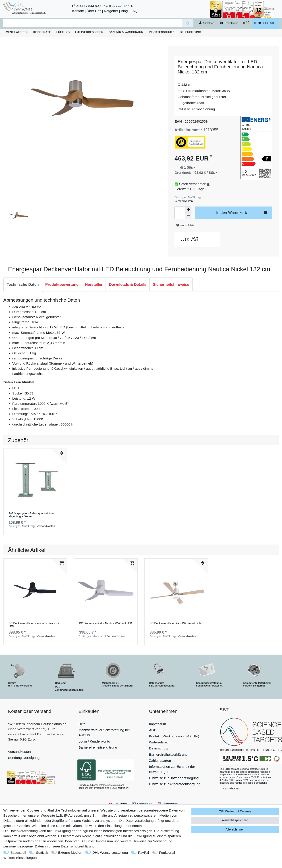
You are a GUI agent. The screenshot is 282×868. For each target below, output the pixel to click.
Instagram (168, 804)
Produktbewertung (62, 285)
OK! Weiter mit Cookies (235, 811)
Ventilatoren (17, 32)
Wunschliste (185, 225)
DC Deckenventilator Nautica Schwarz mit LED (34, 625)
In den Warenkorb (242, 213)
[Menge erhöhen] (188, 210)
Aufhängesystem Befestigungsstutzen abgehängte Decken (31, 515)
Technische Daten (23, 285)
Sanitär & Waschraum (126, 32)
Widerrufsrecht (160, 742)
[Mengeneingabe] (180, 213)
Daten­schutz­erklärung (78, 846)
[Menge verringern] (188, 216)
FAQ (134, 11)
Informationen (230, 788)
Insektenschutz (162, 32)
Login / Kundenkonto (94, 741)
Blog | (125, 11)
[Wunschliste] (246, 23)
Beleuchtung (191, 32)
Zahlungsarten (160, 761)
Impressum (158, 724)
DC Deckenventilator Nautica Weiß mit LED (105, 623)
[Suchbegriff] (93, 23)
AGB (153, 730)
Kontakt (78, 11)
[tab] (23, 285)
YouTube (118, 804)
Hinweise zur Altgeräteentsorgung (175, 784)
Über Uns (94, 11)
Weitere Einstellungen (20, 858)
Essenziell (18, 852)
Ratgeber (111, 11)
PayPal (144, 852)
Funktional (167, 852)
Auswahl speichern (235, 820)
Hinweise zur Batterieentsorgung (174, 778)
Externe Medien (70, 852)
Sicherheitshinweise (171, 285)
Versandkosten (184, 201)
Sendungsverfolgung (24, 758)
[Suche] (188, 23)
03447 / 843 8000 (89, 6)
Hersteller (94, 285)
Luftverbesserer (89, 32)
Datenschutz (159, 748)
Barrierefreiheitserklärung (98, 747)
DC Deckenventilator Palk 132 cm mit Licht (175, 623)
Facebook (142, 804)
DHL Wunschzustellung (110, 852)
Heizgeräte (42, 32)
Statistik (42, 852)
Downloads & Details (128, 285)
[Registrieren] (229, 23)
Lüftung (63, 32)
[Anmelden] (207, 23)
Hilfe (82, 724)
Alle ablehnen (235, 829)
